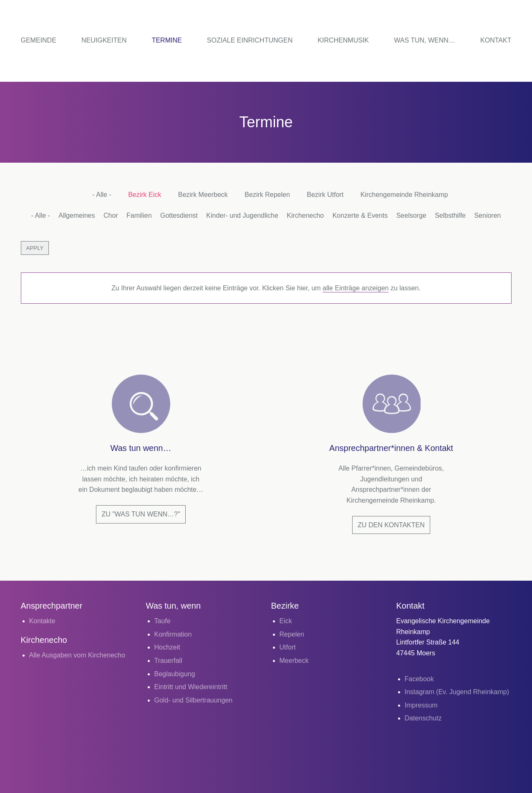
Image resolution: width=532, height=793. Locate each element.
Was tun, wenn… (425, 40)
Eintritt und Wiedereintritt (191, 687)
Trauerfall (168, 661)
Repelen (292, 634)
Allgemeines (77, 215)
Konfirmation (173, 634)
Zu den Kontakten (391, 525)
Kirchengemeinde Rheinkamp (404, 195)
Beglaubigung (175, 674)
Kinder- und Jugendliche (242, 215)
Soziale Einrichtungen (250, 40)
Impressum (421, 705)
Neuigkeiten (104, 40)
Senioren (487, 215)
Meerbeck (294, 661)
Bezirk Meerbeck (203, 195)
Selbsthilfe (450, 215)
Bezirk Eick (145, 195)
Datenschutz (423, 718)
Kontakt (496, 40)
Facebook (419, 679)
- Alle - (102, 195)
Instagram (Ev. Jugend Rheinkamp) (457, 692)
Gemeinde (39, 40)
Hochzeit (167, 647)
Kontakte (42, 621)
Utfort (288, 647)
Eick (286, 621)
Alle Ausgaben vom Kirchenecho (77, 655)
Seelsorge (411, 215)
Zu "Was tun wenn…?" (141, 514)
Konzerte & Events (360, 215)
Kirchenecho (305, 215)
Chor (111, 215)
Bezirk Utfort (325, 195)
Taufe (163, 621)
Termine (167, 40)
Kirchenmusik (343, 40)
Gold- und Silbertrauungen (194, 700)
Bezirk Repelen (267, 195)
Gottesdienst (179, 215)
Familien (139, 215)
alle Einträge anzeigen (356, 288)
